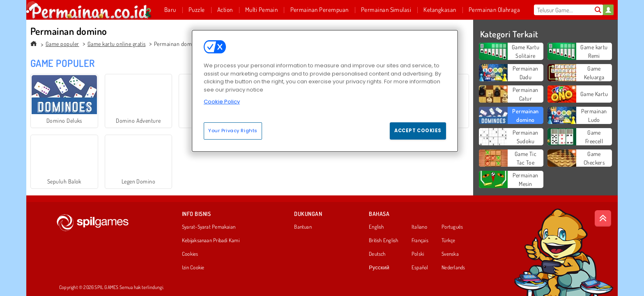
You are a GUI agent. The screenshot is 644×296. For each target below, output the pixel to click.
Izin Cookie (193, 268)
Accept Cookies (418, 131)
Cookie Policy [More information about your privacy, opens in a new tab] (222, 102)
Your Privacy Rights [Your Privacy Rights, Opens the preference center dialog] (233, 131)
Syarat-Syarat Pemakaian (209, 227)
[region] (325, 91)
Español (420, 268)
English (376, 227)
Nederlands (453, 268)
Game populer (62, 44)
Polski (418, 254)
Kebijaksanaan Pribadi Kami (211, 241)
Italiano (419, 227)
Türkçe (448, 241)
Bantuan (303, 227)
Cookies (190, 254)
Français (420, 241)
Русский (379, 268)
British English (383, 241)
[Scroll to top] (603, 218)
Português (452, 227)
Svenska (450, 254)
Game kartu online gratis (117, 44)
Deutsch (377, 254)
